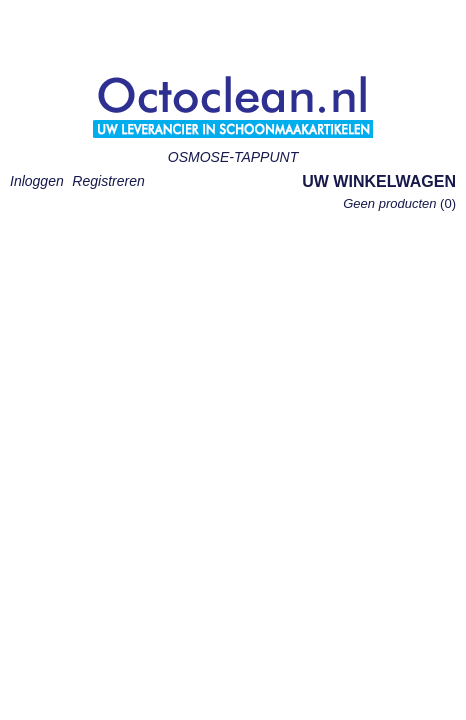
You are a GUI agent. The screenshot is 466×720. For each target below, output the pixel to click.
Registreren (108, 181)
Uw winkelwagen (379, 181)
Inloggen (37, 181)
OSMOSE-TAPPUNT (233, 157)
